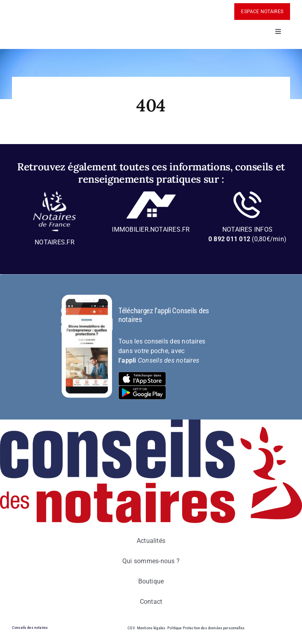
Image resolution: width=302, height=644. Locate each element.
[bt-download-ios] (142, 375)
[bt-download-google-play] (142, 389)
